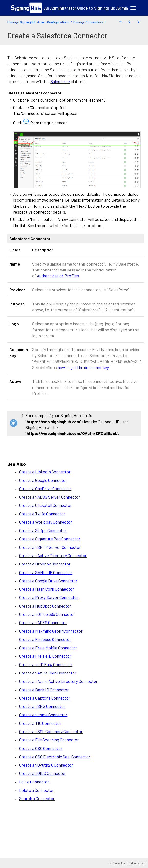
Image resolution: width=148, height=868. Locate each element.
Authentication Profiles (58, 276)
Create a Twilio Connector (42, 514)
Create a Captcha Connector (45, 698)
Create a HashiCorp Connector (47, 589)
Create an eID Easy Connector (46, 664)
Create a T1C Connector (40, 723)
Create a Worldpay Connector (46, 522)
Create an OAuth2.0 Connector (46, 765)
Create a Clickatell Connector (45, 505)
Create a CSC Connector (41, 748)
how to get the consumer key (83, 367)
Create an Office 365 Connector (47, 614)
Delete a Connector (36, 790)
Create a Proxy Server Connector (49, 597)
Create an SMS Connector (42, 706)
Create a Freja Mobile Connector (48, 648)
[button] (120, 22)
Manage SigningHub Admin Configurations (38, 22)
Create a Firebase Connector (45, 639)
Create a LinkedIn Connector (45, 472)
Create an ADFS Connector (43, 622)
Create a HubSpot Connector (45, 606)
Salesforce (60, 81)
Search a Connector (37, 798)
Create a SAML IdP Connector (46, 572)
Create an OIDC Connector (42, 773)
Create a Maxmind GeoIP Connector (51, 631)
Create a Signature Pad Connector (50, 539)
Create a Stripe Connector (43, 530)
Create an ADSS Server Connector (50, 497)
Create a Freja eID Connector (45, 656)
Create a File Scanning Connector (49, 740)
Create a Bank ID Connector (44, 690)
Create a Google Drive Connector (48, 581)
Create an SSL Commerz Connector (51, 731)
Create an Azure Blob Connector (48, 673)
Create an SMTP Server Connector (50, 547)
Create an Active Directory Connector (53, 555)
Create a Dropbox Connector (45, 564)
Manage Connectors (88, 22)
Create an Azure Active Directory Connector (58, 681)
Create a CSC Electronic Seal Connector (55, 757)
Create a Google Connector (43, 480)
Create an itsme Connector (43, 715)
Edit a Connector (34, 782)
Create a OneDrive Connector (45, 488)
